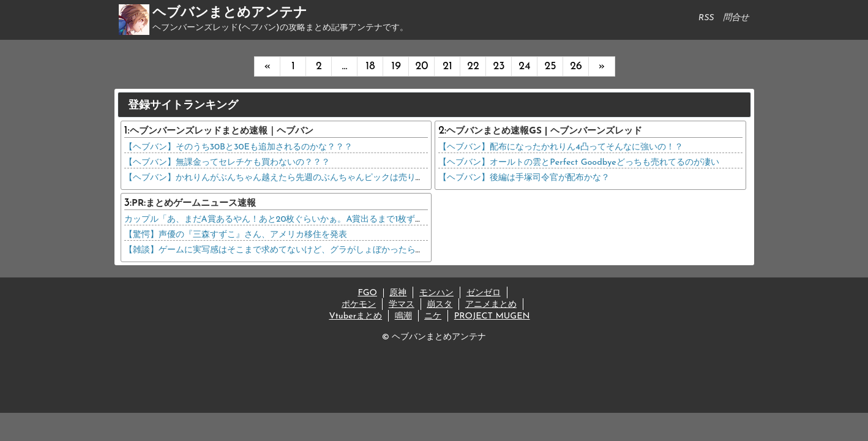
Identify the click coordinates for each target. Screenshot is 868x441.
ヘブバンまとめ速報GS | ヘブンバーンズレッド (544, 131)
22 (473, 66)
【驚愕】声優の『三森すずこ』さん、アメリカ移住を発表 (236, 235)
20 (421, 66)
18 (370, 66)
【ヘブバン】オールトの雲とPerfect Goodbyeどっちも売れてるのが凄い (578, 163)
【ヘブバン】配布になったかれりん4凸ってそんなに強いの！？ (561, 147)
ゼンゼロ (484, 293)
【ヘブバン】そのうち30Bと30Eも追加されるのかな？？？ (238, 147)
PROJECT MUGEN (492, 316)
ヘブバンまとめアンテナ (230, 13)
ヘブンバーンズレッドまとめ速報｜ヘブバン (222, 131)
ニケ (433, 316)
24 (524, 66)
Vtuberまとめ (355, 316)
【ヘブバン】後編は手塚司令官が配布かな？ (524, 178)
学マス (402, 305)
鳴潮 (403, 316)
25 (550, 66)
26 (576, 66)
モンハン (436, 293)
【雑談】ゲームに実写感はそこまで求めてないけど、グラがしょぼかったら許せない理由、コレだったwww (330, 250)
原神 (398, 293)
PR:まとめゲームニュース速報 (194, 204)
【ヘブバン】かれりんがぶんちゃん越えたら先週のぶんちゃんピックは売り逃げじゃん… (294, 178)
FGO (367, 293)
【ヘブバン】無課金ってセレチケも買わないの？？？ (227, 163)
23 (499, 66)
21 (447, 66)
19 (396, 66)
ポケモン (359, 305)
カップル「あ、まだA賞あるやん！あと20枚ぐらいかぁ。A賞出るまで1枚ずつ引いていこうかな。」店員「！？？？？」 (356, 220)
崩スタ (440, 305)
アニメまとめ (491, 305)
